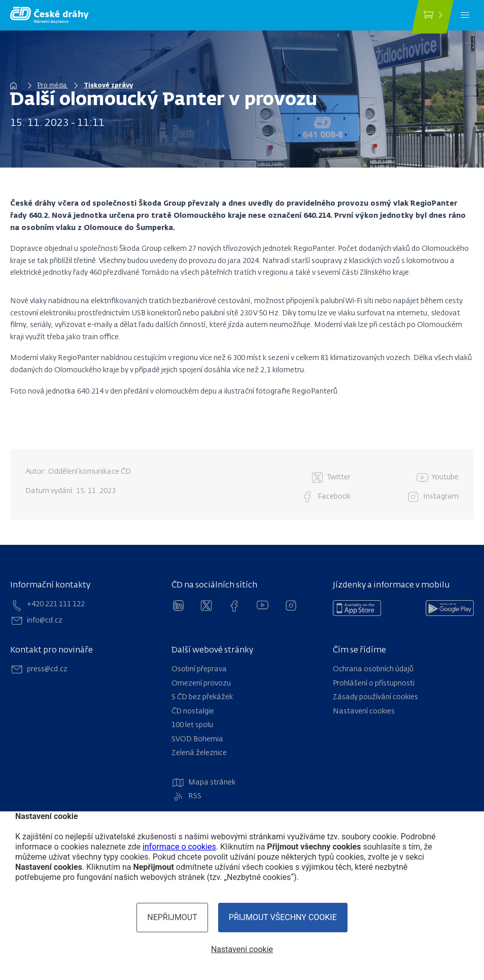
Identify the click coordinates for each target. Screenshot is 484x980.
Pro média (53, 86)
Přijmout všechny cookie (283, 917)
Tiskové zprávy (108, 86)
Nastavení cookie (242, 949)
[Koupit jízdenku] (433, 17)
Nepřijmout (172, 917)
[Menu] (465, 15)
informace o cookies (179, 847)
